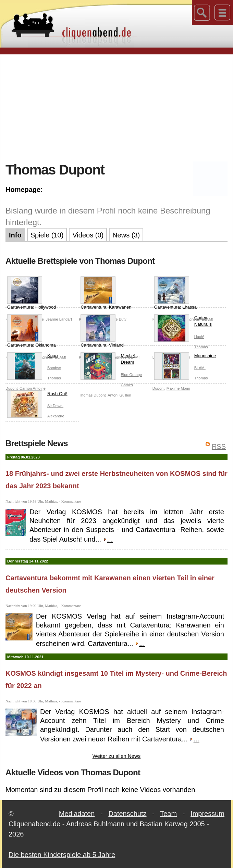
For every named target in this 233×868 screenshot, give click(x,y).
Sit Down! (55, 406)
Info (15, 235)
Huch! (199, 337)
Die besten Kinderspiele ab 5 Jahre (62, 855)
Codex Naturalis (183, 322)
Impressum (207, 814)
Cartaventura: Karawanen (106, 293)
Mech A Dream (108, 360)
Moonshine (185, 357)
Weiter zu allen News (117, 756)
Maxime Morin (178, 388)
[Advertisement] (119, 107)
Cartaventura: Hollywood (32, 293)
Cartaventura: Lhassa (175, 293)
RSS (219, 446)
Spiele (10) (47, 235)
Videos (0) (88, 235)
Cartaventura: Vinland (102, 331)
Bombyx (54, 368)
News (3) (126, 235)
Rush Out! (37, 395)
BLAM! (200, 368)
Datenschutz (127, 814)
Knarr (33, 357)
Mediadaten (77, 814)
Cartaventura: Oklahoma (32, 331)
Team (168, 814)
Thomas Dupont (92, 395)
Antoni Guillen (119, 395)
